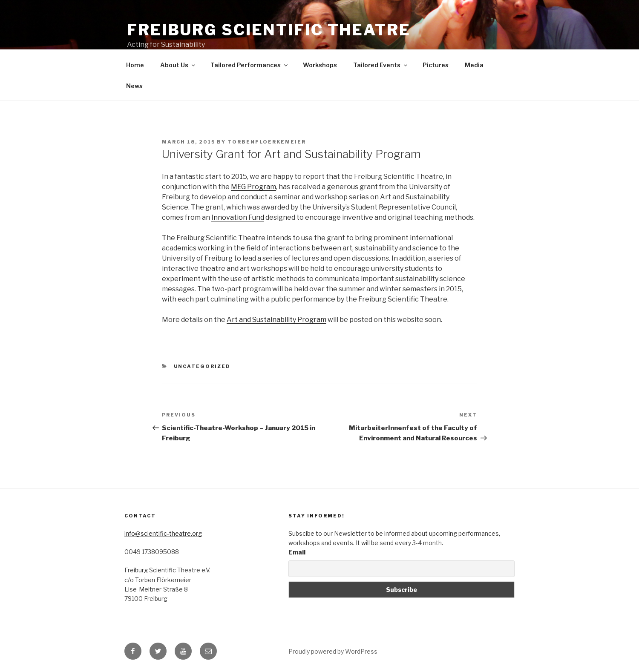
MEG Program (253, 187)
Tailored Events (381, 65)
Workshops (320, 65)
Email (297, 552)
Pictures (436, 65)
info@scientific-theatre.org (163, 533)
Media (474, 65)
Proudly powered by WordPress (333, 651)
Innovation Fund (238, 217)
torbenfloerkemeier (267, 142)
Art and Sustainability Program (276, 320)
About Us (178, 65)
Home (135, 65)
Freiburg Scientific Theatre (269, 30)
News (134, 86)
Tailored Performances (250, 65)
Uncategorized (202, 366)
